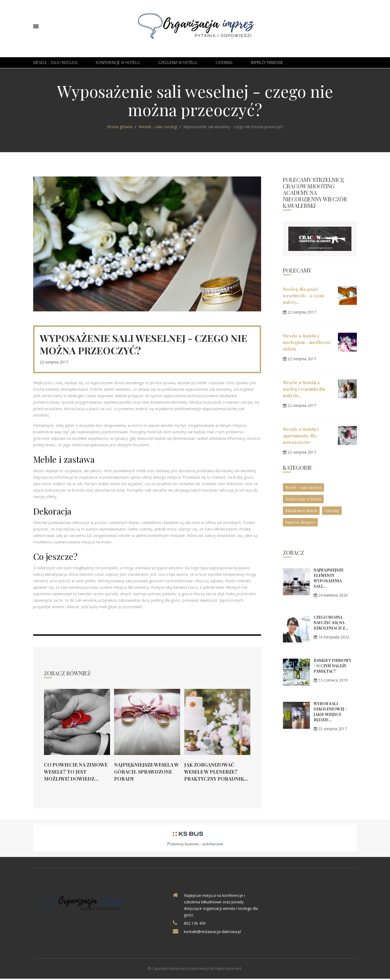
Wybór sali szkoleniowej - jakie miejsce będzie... (330, 712)
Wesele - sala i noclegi (55, 62)
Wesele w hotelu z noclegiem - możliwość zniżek (307, 342)
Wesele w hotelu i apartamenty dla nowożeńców (301, 436)
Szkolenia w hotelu (178, 62)
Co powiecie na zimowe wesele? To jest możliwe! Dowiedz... (76, 772)
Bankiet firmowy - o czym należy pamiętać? (332, 666)
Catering (224, 62)
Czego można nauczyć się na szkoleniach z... (331, 623)
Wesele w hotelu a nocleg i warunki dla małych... (304, 389)
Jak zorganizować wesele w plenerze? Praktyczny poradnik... (216, 772)
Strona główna (120, 127)
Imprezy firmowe (267, 62)
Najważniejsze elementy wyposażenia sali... (329, 578)
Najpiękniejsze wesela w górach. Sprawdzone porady (146, 772)
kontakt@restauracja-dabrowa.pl (212, 932)
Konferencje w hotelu (118, 62)
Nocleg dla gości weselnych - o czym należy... (303, 296)
